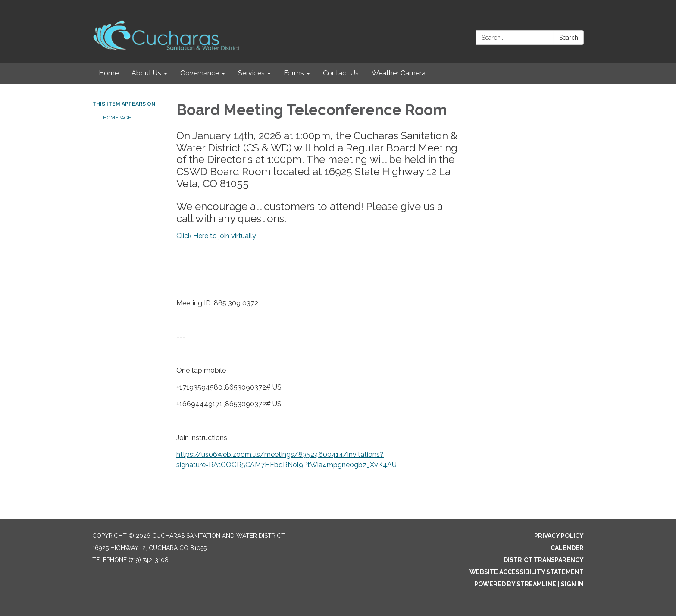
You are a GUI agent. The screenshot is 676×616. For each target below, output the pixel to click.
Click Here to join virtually (216, 236)
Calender (567, 548)
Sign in (572, 584)
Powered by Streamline (515, 584)
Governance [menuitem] (200, 73)
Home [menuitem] (109, 73)
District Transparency (544, 560)
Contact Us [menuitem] (341, 73)
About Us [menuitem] (146, 73)
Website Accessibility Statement (527, 572)
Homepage (117, 118)
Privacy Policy (559, 536)
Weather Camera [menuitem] (399, 73)
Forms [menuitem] (294, 73)
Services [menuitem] (251, 73)
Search (569, 38)
